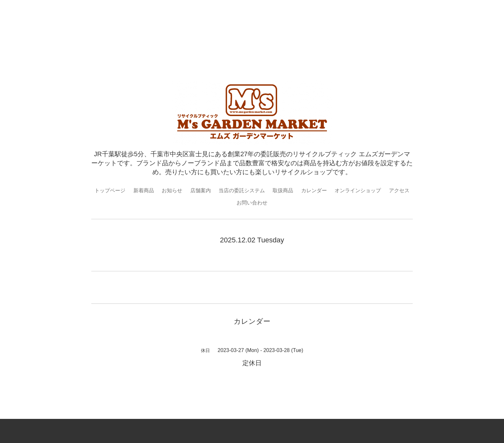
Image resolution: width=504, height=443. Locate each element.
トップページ (110, 190)
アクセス (399, 190)
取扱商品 (283, 190)
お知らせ (172, 190)
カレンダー (314, 190)
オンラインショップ (358, 190)
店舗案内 (201, 190)
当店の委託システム (242, 190)
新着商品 (144, 190)
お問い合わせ (252, 203)
